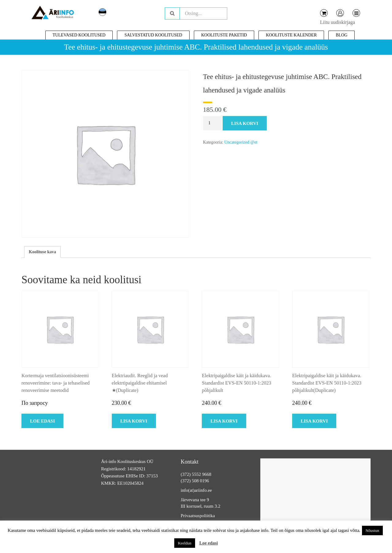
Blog (341, 35)
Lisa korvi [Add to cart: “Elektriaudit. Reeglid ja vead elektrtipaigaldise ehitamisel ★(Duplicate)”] (134, 421)
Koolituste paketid (224, 35)
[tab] (42, 252)
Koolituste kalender (291, 35)
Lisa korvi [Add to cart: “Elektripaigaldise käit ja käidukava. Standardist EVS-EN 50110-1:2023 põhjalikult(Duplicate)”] (314, 421)
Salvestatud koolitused (153, 35)
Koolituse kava (42, 252)
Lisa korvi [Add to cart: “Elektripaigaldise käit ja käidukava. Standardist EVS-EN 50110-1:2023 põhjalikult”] (224, 421)
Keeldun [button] (185, 543)
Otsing (172, 13)
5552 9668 (202, 474)
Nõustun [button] (372, 530)
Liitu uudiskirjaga (337, 22)
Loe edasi (209, 543)
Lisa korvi (245, 123)
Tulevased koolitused (79, 35)
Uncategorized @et (241, 142)
